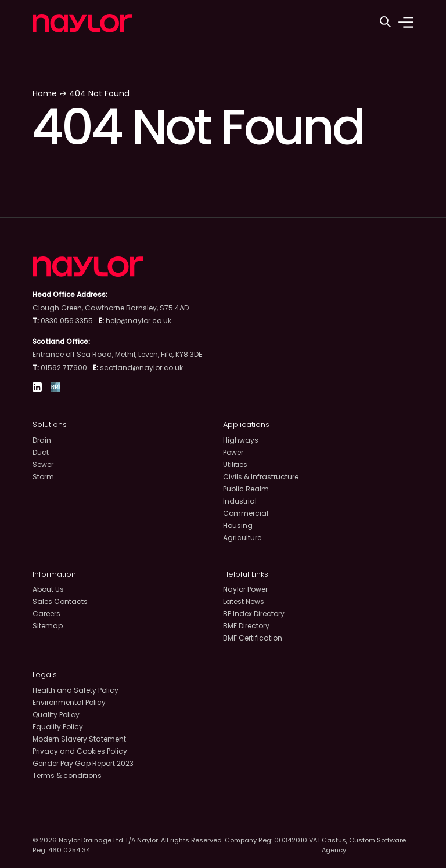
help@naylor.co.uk (139, 321)
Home (45, 93)
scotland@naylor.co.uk (141, 368)
